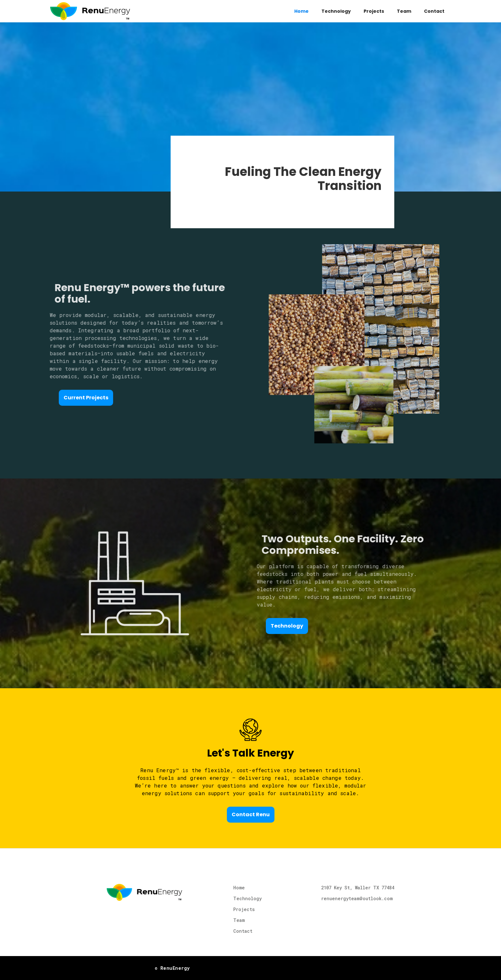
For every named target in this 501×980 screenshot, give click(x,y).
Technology (336, 11)
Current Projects (86, 398)
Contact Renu (251, 814)
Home (301, 11)
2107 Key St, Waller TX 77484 (358, 888)
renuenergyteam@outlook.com (357, 898)
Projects (374, 11)
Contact (434, 11)
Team (404, 11)
